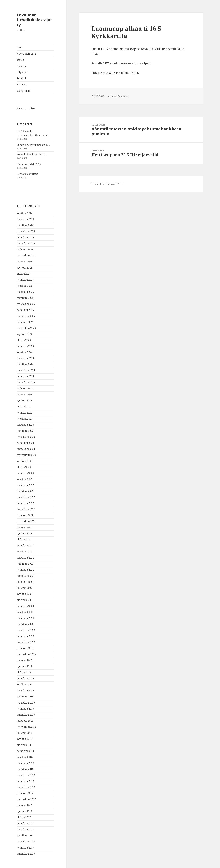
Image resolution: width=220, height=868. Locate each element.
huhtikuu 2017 (25, 836)
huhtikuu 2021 (25, 564)
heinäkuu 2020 (25, 606)
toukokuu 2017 (25, 829)
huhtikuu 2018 (25, 769)
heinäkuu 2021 (25, 546)
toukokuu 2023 (25, 425)
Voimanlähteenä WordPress (107, 184)
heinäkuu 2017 (25, 823)
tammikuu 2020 (26, 642)
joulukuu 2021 (25, 515)
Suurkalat (22, 78)
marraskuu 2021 (26, 521)
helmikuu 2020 (25, 636)
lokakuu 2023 (25, 395)
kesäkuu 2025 (25, 286)
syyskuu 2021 (24, 533)
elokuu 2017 (24, 817)
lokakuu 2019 (25, 660)
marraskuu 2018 (26, 727)
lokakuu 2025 (25, 262)
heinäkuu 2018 (25, 751)
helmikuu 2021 (25, 570)
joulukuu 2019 (25, 648)
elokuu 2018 (24, 745)
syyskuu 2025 (24, 268)
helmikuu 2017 (25, 848)
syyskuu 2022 (24, 461)
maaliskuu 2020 (26, 630)
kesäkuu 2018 (25, 757)
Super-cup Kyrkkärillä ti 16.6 (34, 145)
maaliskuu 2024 (26, 370)
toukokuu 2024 (25, 358)
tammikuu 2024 (26, 382)
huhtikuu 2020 (25, 624)
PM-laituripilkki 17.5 (29, 164)
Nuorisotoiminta (26, 54)
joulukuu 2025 (25, 250)
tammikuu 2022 (26, 509)
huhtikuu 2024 (25, 364)
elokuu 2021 (24, 539)
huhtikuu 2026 (25, 225)
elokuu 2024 (24, 340)
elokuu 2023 (24, 407)
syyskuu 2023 (24, 401)
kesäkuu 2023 (25, 419)
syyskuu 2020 (24, 594)
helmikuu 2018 (25, 781)
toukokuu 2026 (25, 219)
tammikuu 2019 (26, 715)
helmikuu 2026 (25, 237)
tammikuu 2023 (26, 449)
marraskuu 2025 (26, 256)
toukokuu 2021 (25, 558)
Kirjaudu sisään (26, 108)
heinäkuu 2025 (25, 280)
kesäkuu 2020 (25, 612)
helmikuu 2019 (25, 709)
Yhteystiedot (24, 91)
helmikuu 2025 (25, 310)
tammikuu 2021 (26, 576)
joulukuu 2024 (25, 322)
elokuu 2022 (24, 467)
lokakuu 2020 (25, 588)
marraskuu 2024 (26, 328)
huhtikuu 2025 (25, 298)
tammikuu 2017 (26, 854)
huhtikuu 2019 (25, 697)
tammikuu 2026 (26, 243)
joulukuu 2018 (25, 721)
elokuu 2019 (24, 672)
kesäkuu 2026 (25, 213)
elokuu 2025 (24, 274)
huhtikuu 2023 (25, 431)
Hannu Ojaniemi (119, 96)
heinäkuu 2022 (25, 473)
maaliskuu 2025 (26, 304)
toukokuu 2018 (25, 763)
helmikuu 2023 (25, 443)
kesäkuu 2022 (25, 479)
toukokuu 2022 (25, 485)
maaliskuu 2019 (26, 703)
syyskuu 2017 (24, 811)
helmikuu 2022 (25, 503)
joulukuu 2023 (25, 388)
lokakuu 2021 (25, 527)
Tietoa (20, 60)
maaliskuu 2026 (26, 231)
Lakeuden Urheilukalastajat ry (34, 20)
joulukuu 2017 (25, 793)
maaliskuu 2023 (26, 437)
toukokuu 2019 (25, 691)
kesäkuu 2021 (25, 552)
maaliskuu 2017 (26, 842)
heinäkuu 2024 (25, 346)
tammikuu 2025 (26, 316)
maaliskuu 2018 (26, 775)
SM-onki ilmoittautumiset (32, 155)
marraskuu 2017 (26, 799)
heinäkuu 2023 (25, 413)
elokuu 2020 (24, 600)
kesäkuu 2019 (25, 684)
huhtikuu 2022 (25, 491)
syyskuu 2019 (24, 666)
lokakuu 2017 (25, 805)
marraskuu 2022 (26, 455)
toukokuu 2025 (25, 292)
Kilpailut (22, 72)
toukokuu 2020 (25, 618)
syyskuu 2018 (24, 739)
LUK (19, 47)
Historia (21, 85)
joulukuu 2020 (25, 582)
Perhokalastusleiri (27, 174)
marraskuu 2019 (26, 654)
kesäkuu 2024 (25, 352)
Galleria (21, 66)
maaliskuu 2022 (26, 497)
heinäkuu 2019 (25, 678)
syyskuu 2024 (24, 334)
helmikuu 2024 (25, 376)
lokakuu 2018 (25, 733)
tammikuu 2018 (26, 787)
